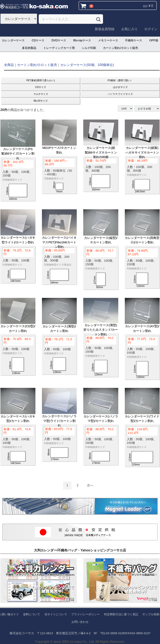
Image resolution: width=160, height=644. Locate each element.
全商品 (9, 65)
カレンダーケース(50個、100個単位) (87, 65)
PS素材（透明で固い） (120, 80)
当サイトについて (56, 614)
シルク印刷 (89, 48)
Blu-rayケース (82, 40)
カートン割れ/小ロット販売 (121, 48)
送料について (32, 614)
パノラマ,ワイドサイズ (120, 94)
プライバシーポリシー (85, 614)
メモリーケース (108, 40)
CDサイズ (41, 87)
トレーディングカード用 (59, 48)
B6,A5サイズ (41, 101)
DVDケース (59, 40)
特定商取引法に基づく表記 (121, 614)
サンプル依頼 (151, 614)
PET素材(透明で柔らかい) (41, 80)
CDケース (38, 40)
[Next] (90, 485)
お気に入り (129, 29)
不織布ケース (134, 40)
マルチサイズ (41, 94)
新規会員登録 (105, 29)
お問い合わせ (80, 622)
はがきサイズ (120, 87)
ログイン (151, 29)
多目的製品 (29, 48)
